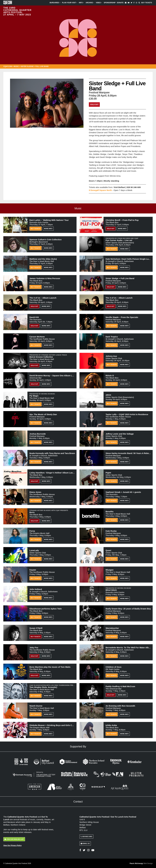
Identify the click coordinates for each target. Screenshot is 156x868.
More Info (48, 228)
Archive (90, 3)
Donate (120, 3)
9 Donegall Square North (101, 190)
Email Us (85, 843)
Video (99, 3)
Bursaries (55, 3)
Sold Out (94, 105)
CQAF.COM (8, 66)
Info (82, 3)
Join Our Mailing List (14, 839)
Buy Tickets (147, 3)
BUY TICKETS (36, 636)
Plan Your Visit (70, 3)
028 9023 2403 (86, 836)
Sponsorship (110, 3)
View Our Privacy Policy (13, 845)
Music (16, 66)
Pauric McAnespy (141, 863)
